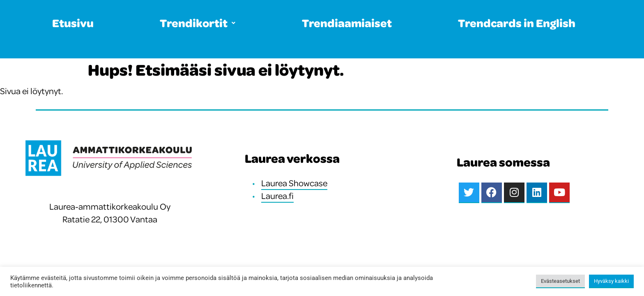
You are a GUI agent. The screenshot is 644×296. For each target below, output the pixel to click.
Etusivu (73, 23)
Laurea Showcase (294, 183)
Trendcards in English (517, 23)
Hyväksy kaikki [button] (611, 281)
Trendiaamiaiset (347, 23)
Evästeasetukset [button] (560, 281)
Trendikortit (198, 23)
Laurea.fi (277, 196)
